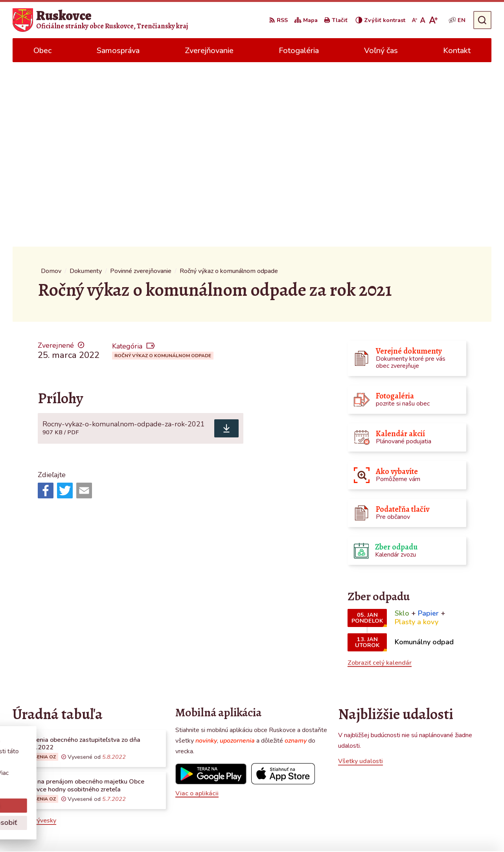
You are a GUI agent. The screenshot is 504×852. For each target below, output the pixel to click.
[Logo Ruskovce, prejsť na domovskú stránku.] (100, 20)
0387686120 (428, 777)
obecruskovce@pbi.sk (439, 786)
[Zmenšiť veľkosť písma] (414, 20)
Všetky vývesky (34, 636)
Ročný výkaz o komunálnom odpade (163, 171)
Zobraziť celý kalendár (380, 478)
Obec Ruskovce (368, 831)
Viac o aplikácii (197, 609)
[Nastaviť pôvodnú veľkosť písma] (423, 20)
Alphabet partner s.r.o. (262, 831)
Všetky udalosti (361, 577)
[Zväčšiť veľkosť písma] (433, 20)
